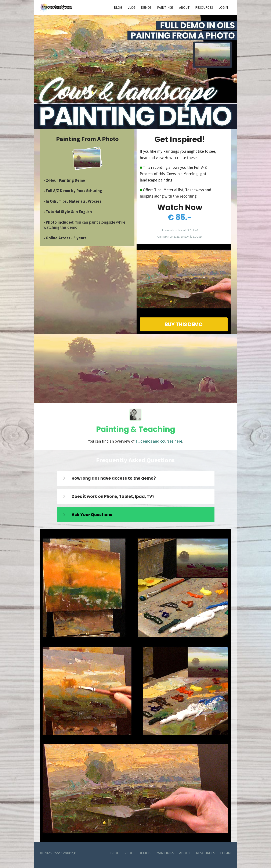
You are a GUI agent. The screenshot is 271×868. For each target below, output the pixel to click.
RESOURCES (204, 7)
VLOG (132, 7)
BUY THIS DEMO (184, 324)
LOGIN (223, 7)
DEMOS (146, 7)
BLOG (118, 7)
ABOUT (184, 7)
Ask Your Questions (92, 515)
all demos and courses (159, 441)
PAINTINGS (165, 7)
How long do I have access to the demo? (114, 478)
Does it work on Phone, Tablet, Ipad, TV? (113, 496)
